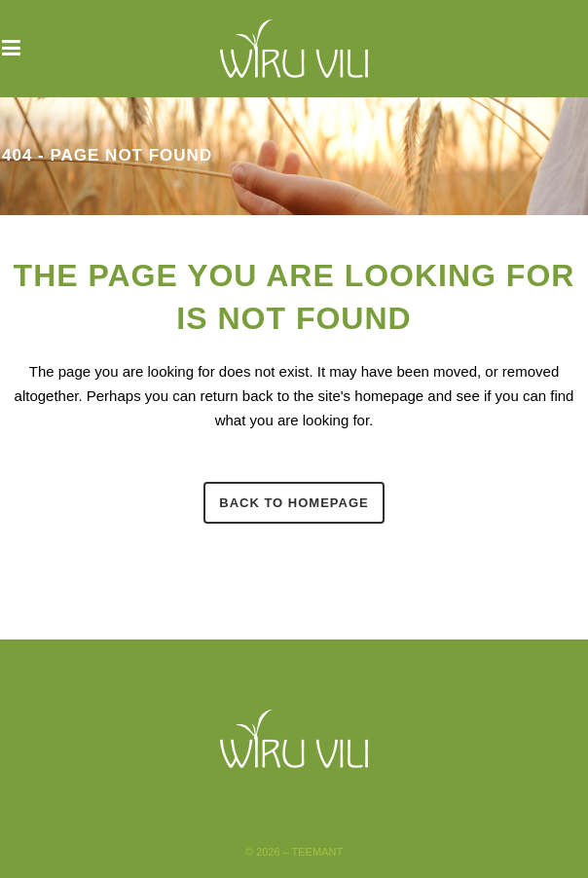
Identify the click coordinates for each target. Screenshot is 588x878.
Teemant (318, 852)
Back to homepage (294, 503)
